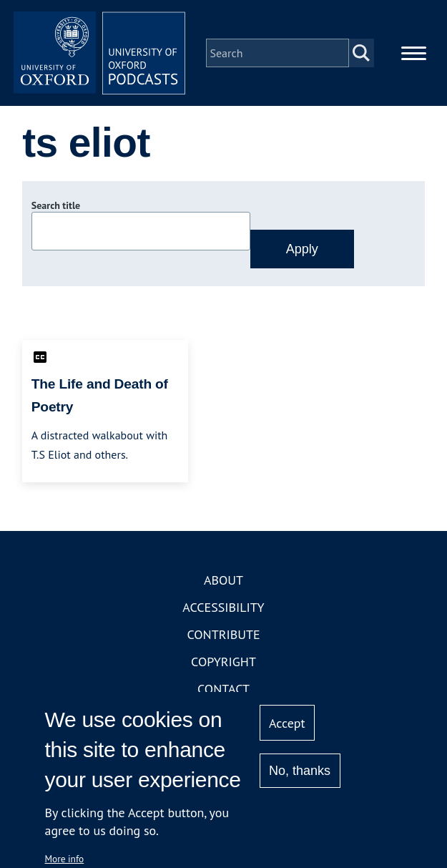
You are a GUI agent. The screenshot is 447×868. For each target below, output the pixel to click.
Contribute (223, 634)
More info (65, 859)
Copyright (223, 662)
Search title (56, 205)
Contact (223, 689)
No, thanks (300, 771)
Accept (287, 723)
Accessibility (223, 607)
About (223, 580)
